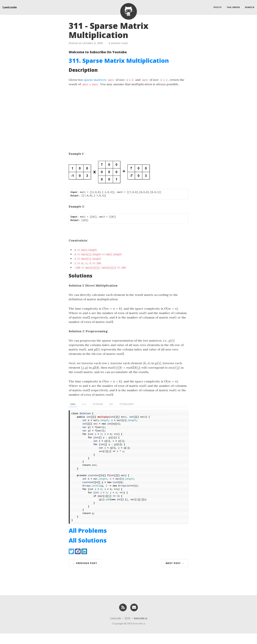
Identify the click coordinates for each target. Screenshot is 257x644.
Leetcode (10, 7)
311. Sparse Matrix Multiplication (119, 61)
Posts (218, 7)
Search (250, 7)
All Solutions (88, 551)
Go (111, 404)
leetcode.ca (140, 629)
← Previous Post (85, 574)
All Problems (88, 541)
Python (98, 404)
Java (73, 404)
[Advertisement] (128, 114)
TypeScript (127, 404)
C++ (84, 404)
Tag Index (233, 7)
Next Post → (175, 574)
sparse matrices (95, 80)
